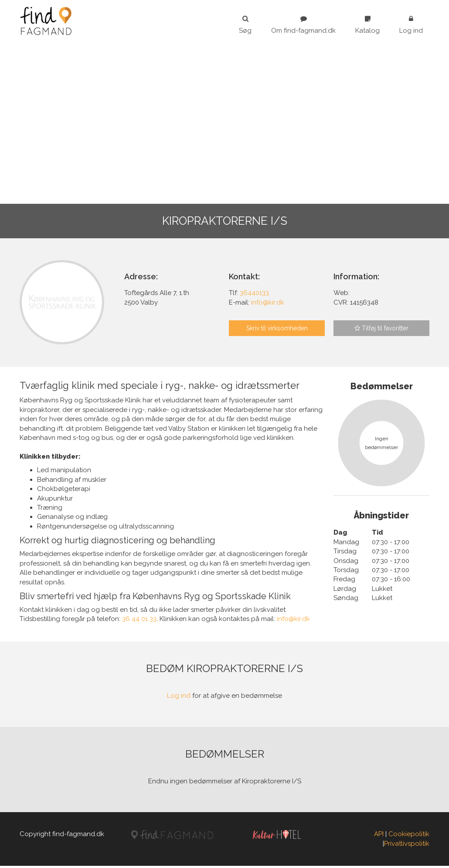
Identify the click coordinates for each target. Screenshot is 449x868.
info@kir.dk (293, 621)
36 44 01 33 (139, 621)
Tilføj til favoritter (381, 328)
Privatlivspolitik (407, 845)
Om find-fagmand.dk (303, 25)
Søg (245, 25)
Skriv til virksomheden (277, 328)
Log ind (411, 25)
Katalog (367, 25)
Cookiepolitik (409, 836)
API (379, 836)
